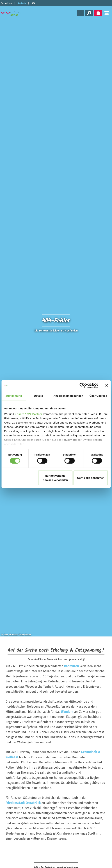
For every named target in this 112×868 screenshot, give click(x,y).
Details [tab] (38, 396)
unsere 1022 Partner (29, 414)
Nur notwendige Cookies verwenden (55, 478)
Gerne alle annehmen (91, 478)
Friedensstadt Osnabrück (23, 803)
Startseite (22, 3)
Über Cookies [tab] (98, 396)
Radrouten (71, 666)
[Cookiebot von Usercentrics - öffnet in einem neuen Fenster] (82, 385)
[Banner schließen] (107, 385)
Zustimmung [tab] (14, 396)
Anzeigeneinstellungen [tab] (68, 396)
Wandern (67, 712)
